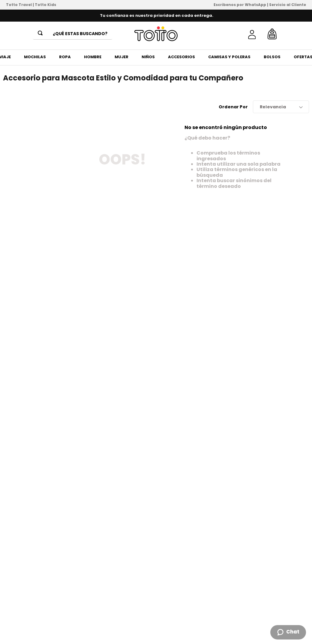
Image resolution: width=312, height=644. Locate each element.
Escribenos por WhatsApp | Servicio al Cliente (260, 5)
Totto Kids (45, 5)
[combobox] (73, 34)
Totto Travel (19, 5)
